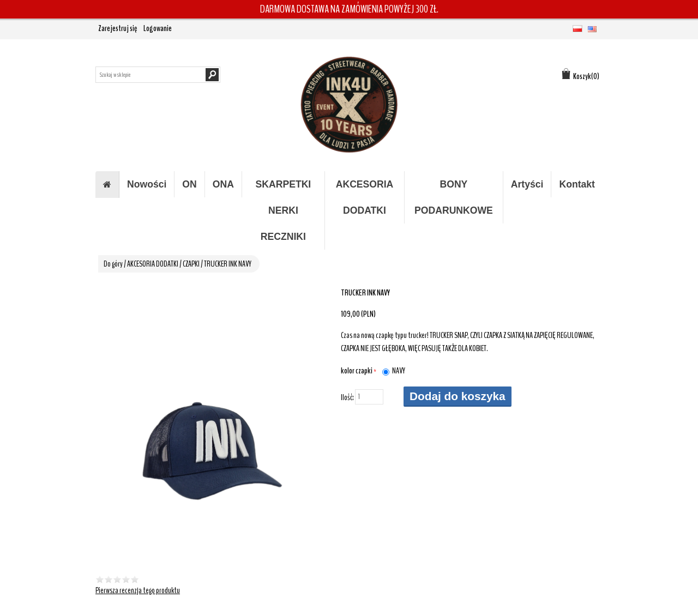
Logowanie (158, 28)
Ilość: (347, 397)
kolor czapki (357, 371)
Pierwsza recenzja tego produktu (138, 590)
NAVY (399, 371)
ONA (223, 184)
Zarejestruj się (118, 28)
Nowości (147, 184)
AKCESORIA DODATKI (365, 197)
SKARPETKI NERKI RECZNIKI (284, 210)
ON (189, 184)
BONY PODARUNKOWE (454, 197)
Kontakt (577, 184)
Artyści (527, 184)
